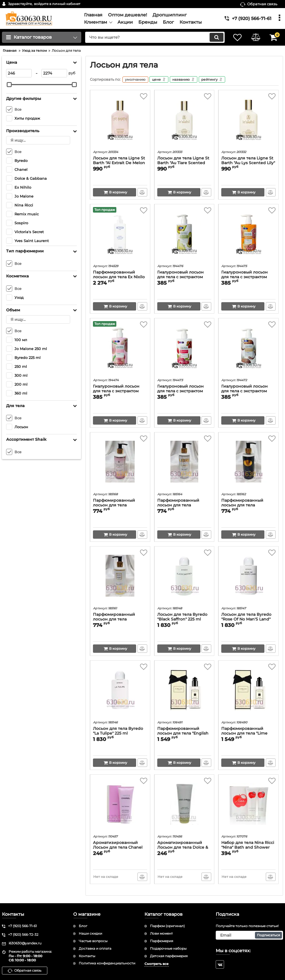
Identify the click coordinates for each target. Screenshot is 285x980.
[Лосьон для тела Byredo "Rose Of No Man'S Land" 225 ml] (248, 578)
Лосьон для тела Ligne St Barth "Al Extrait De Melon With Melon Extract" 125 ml (120, 163)
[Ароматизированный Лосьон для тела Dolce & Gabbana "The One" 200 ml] (184, 806)
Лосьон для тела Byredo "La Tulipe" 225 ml (118, 732)
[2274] (54, 73)
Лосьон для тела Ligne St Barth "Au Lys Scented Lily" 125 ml (248, 163)
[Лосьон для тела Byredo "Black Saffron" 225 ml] (184, 578)
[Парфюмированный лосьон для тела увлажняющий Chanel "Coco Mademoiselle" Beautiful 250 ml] (120, 578)
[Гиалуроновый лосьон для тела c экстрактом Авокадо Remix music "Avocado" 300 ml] (184, 235)
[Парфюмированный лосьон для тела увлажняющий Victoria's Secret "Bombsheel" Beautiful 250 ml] (120, 464)
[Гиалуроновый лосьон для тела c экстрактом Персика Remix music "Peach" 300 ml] (120, 349)
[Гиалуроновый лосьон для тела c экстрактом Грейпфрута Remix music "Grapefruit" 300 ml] (248, 235)
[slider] (9, 85)
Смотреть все (157, 964)
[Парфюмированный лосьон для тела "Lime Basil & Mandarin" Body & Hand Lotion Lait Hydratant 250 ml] (248, 692)
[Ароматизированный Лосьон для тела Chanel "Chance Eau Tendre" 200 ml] (120, 806)
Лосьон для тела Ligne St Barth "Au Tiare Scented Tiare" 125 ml (183, 163)
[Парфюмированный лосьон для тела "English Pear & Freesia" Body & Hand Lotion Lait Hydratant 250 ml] (184, 692)
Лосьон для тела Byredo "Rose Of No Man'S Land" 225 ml (246, 620)
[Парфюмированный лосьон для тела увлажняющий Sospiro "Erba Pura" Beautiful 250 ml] (248, 464)
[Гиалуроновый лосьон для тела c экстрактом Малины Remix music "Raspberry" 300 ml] (184, 349)
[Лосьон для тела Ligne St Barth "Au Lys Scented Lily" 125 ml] (248, 121)
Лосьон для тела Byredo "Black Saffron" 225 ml (182, 617)
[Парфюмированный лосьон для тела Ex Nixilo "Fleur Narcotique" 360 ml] (120, 235)
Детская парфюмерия (169, 956)
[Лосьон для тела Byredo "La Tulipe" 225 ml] (120, 692)
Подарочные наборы (168, 948)
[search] (153, 37)
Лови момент (161, 933)
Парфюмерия (162, 941)
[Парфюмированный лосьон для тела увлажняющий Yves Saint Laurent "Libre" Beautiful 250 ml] (184, 464)
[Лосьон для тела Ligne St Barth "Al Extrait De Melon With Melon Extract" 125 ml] (120, 121)
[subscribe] (249, 935)
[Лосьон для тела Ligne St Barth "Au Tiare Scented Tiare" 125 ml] (184, 121)
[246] (19, 73)
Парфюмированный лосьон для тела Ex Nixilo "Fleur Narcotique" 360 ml (119, 278)
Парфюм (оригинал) (167, 926)
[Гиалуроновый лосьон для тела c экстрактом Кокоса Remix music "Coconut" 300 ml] (248, 349)
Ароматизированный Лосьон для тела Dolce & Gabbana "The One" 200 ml (184, 848)
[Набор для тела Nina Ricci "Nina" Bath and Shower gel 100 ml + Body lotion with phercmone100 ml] (248, 806)
